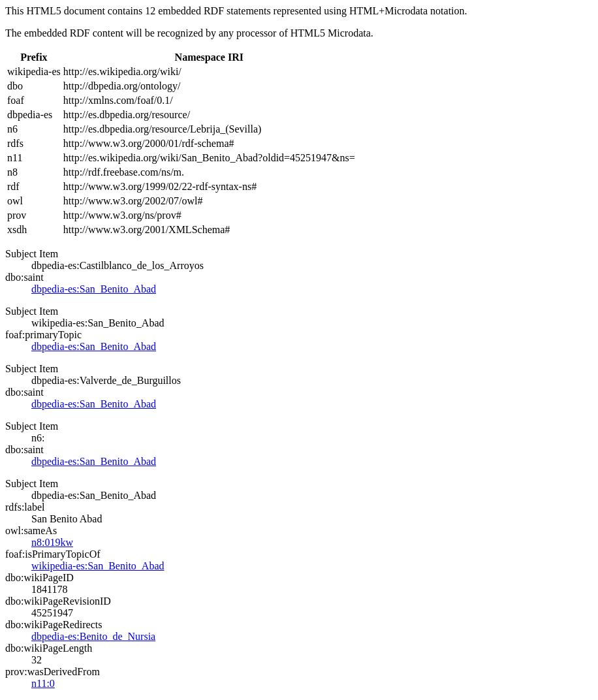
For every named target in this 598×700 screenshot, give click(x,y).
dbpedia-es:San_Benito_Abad (94, 289)
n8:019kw (52, 542)
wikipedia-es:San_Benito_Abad (98, 566)
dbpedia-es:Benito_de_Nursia (93, 636)
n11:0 (43, 683)
